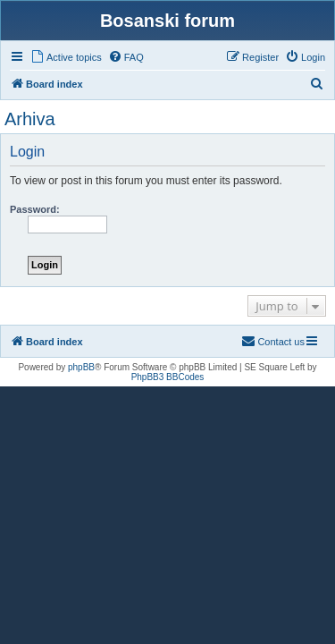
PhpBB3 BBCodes (168, 377)
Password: (35, 209)
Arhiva (30, 119)
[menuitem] (66, 57)
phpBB (81, 367)
